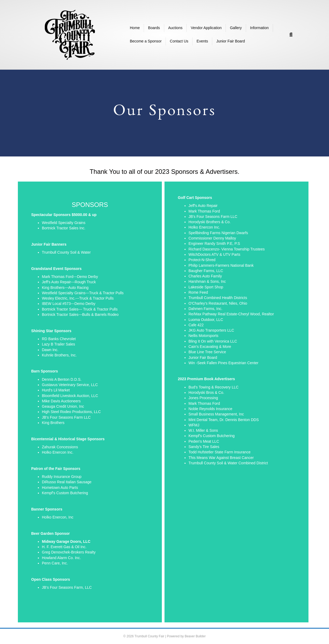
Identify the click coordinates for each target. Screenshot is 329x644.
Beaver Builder (195, 636)
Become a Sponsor (146, 41)
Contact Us (179, 41)
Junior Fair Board (230, 41)
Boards (154, 28)
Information (259, 28)
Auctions (175, 28)
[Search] (289, 35)
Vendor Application (206, 28)
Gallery (236, 28)
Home (135, 28)
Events (202, 41)
